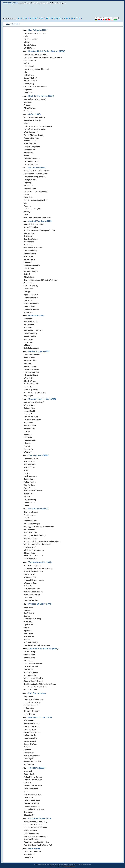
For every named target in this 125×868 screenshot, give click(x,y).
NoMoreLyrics (10, 3)
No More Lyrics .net (69, 866)
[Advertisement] (62, 10)
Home (8, 24)
